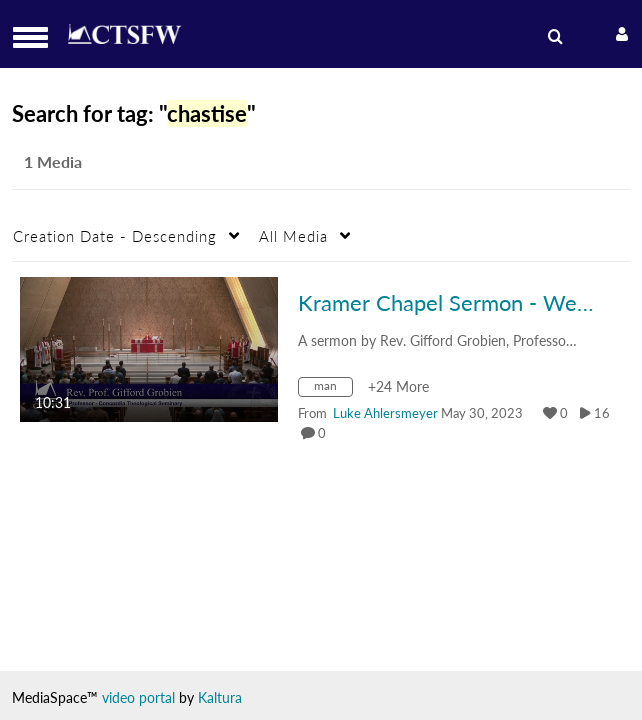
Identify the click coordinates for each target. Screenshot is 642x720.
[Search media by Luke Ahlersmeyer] (385, 413)
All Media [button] (293, 236)
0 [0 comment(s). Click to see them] (325, 433)
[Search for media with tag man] (333, 389)
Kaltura (220, 697)
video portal (138, 697)
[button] (36, 37)
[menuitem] (559, 37)
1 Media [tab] (53, 161)
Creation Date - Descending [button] (115, 236)
